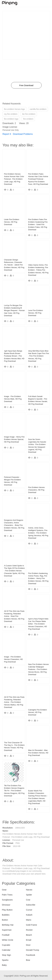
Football (6, 935)
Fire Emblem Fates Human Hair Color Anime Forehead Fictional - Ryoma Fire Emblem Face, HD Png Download (38, 179)
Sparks (5, 960)
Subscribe (31, 905)
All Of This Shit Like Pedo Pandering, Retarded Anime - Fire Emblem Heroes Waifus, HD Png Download (14, 702)
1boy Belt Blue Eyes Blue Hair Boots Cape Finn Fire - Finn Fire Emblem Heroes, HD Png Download (39, 356)
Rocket (29, 930)
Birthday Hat (8, 925)
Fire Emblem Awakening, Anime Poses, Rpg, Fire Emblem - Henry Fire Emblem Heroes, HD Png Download (38, 578)
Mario (29, 920)
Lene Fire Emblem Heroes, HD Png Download (35, 313)
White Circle (8, 940)
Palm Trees (7, 895)
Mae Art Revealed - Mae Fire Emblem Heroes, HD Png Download (38, 753)
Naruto (29, 890)
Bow (28, 960)
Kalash (29, 915)
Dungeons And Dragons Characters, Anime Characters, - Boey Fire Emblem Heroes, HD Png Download (14, 525)
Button (5, 920)
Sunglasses (7, 900)
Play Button (7, 910)
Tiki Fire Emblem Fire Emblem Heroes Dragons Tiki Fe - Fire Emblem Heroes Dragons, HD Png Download (14, 791)
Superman (7, 930)
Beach (29, 935)
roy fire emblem (11, 114)
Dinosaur (6, 905)
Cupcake (6, 945)
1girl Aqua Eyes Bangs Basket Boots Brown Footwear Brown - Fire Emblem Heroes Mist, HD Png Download (14, 356)
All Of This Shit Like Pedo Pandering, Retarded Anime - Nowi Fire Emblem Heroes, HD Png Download (14, 616)
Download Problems (23, 134)
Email (29, 940)
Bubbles (6, 915)
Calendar (6, 950)
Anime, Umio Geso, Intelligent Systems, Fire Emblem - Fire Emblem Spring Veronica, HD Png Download (38, 533)
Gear (4, 890)
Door (28, 945)
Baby (4, 965)
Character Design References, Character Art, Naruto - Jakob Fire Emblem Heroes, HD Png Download (14, 265)
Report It (7, 134)
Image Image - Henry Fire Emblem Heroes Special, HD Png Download (14, 439)
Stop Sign (6, 955)
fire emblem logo (11, 119)
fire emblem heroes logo (14, 109)
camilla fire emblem (38, 109)
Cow (28, 900)
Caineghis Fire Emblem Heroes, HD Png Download (38, 712)
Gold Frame (32, 925)
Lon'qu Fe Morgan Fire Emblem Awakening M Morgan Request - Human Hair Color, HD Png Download (14, 310)
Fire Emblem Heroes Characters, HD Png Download (36, 490)
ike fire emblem (29, 114)
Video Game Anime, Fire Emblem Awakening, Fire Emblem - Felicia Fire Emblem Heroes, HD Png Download (38, 270)
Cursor (29, 910)
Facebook (31, 955)
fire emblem (28, 119)
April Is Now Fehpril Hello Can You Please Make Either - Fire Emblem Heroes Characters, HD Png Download (38, 624)
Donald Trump (33, 950)
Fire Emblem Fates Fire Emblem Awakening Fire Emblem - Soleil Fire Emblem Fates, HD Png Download (38, 225)
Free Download (26, 85)
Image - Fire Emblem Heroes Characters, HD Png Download (13, 659)
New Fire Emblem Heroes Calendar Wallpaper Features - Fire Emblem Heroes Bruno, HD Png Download (38, 669)
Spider (29, 895)
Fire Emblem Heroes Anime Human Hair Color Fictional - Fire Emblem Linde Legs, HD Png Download (14, 179)
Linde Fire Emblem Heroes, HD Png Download (12, 222)
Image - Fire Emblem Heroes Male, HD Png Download (13, 399)
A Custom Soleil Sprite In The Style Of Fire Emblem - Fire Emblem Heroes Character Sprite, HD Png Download (14, 571)
